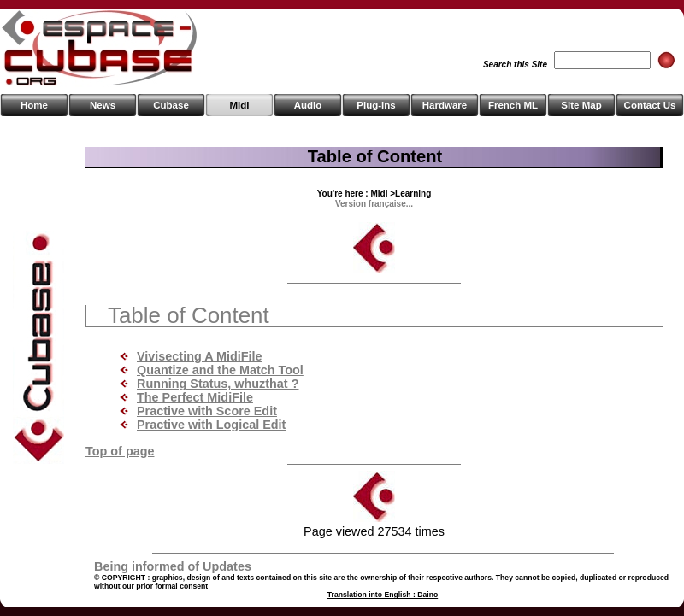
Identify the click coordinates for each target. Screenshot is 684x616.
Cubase (171, 105)
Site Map (581, 105)
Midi (239, 105)
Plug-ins (376, 105)
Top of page (120, 451)
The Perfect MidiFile (195, 397)
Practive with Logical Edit (211, 425)
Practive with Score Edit (207, 411)
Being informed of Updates (173, 566)
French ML (513, 105)
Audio (308, 105)
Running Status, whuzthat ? (218, 384)
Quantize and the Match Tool (220, 370)
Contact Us (650, 105)
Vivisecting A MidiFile (200, 356)
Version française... (374, 204)
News (103, 105)
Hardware (445, 105)
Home (34, 105)
